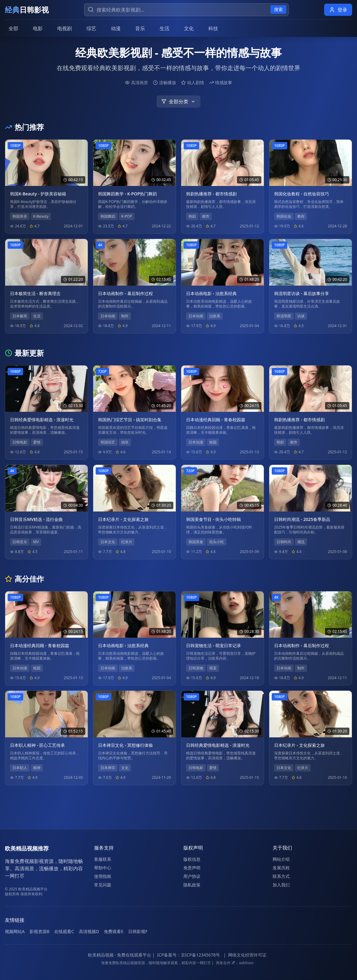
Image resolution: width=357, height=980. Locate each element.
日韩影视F (138, 931)
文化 (189, 28)
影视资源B (39, 931)
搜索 (278, 9)
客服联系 (103, 859)
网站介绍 (281, 859)
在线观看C (64, 931)
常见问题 (103, 885)
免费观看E (114, 931)
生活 (164, 28)
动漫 (116, 28)
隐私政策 (192, 885)
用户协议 (192, 876)
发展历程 (281, 868)
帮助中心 (103, 868)
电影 (38, 28)
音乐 (140, 28)
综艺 (91, 28)
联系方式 (281, 876)
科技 (213, 28)
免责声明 (192, 868)
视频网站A (15, 931)
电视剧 (65, 28)
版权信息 (192, 859)
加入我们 (281, 885)
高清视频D (89, 931)
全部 (13, 28)
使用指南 (103, 876)
